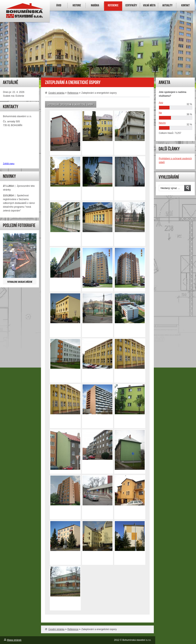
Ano (161, 103)
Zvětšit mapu (9, 164)
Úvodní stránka (55, 93)
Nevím (162, 123)
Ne (160, 113)
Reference (73, 93)
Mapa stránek (14, 640)
